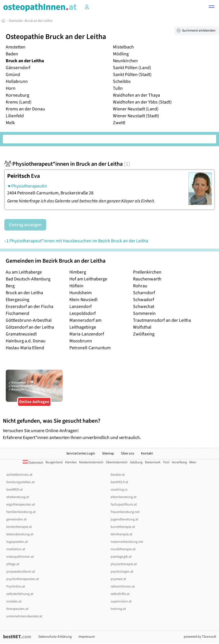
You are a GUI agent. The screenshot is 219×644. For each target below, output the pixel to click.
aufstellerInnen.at (19, 475)
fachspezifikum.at (124, 505)
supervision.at (121, 601)
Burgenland (54, 462)
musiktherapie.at (123, 549)
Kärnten (71, 462)
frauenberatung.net (125, 512)
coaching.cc (119, 490)
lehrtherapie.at (122, 534)
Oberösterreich (117, 462)
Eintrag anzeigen (25, 225)
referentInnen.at (123, 587)
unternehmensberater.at (24, 616)
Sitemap (108, 453)
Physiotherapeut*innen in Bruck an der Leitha (67, 164)
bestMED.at (14, 490)
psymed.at (118, 579)
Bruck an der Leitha (39, 21)
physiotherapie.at (124, 564)
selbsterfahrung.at (20, 594)
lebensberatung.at (20, 534)
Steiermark (153, 462)
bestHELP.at (119, 482)
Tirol (166, 462)
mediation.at (16, 549)
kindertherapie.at (19, 527)
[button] (212, 7)
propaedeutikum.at (21, 572)
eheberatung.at (18, 497)
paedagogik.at (121, 557)
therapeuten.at (17, 609)
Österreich (33, 463)
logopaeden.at (17, 542)
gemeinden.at (16, 519)
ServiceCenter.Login (81, 453)
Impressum (87, 637)
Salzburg (136, 462)
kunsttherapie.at (123, 527)
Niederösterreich (91, 462)
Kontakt (147, 453)
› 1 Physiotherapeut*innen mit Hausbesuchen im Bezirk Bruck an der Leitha (76, 241)
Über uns (128, 453)
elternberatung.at (124, 497)
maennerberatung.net (127, 542)
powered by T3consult (200, 637)
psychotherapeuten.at (23, 579)
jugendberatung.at (124, 519)
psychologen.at (122, 572)
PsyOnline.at (16, 587)
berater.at (118, 475)
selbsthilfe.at (120, 594)
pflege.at (13, 564)
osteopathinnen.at (20, 557)
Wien (193, 462)
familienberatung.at (21, 512)
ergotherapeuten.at (21, 505)
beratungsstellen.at (20, 482)
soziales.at (14, 601)
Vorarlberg (179, 462)
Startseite (16, 21)
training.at (118, 609)
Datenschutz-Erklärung (55, 637)
